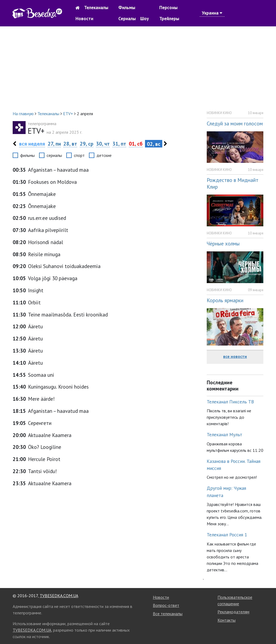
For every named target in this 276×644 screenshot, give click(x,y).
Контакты (227, 620)
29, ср (87, 144)
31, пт (119, 144)
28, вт (70, 144)
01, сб (136, 144)
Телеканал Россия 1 (227, 535)
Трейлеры (169, 19)
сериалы (54, 155)
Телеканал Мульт (225, 434)
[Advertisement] (138, 68)
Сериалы (127, 19)
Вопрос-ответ (166, 605)
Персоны (168, 8)
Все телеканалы (168, 614)
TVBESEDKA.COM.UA (59, 596)
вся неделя (32, 144)
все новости (235, 356)
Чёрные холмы (223, 243)
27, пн (54, 144)
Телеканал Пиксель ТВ (230, 402)
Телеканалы (96, 8)
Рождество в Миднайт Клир (233, 183)
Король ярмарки (225, 300)
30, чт (103, 144)
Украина (212, 13)
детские (104, 155)
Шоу (144, 19)
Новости (84, 19)
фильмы (27, 155)
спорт (79, 155)
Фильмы (127, 8)
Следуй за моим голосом (235, 123)
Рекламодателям (233, 612)
